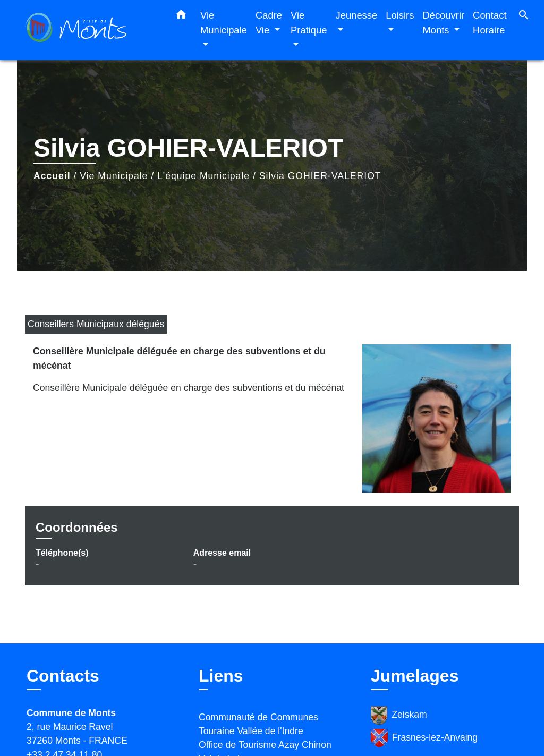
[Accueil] (91, 30)
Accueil (52, 176)
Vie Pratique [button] (309, 23)
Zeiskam (399, 715)
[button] (181, 16)
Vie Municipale (114, 176)
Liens (221, 676)
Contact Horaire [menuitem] (490, 23)
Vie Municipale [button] (224, 23)
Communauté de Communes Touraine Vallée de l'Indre (258, 724)
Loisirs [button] (400, 15)
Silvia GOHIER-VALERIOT (320, 176)
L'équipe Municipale (203, 176)
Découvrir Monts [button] (443, 23)
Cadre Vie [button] (269, 23)
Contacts (63, 676)
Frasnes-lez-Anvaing (424, 738)
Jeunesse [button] (357, 15)
